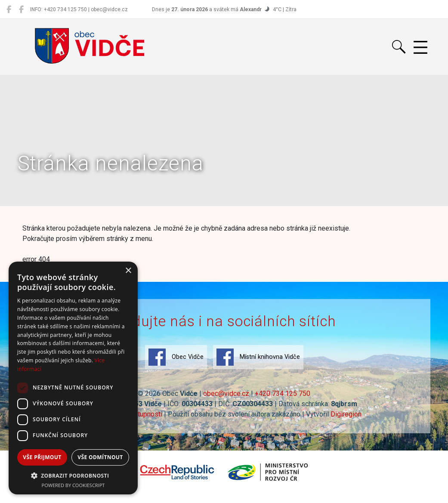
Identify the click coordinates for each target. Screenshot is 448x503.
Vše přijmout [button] (42, 457)
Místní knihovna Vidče (258, 357)
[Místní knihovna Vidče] (21, 9)
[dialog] (73, 378)
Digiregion (346, 414)
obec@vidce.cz (226, 393)
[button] (73, 475)
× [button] (128, 271)
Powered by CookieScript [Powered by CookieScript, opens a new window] (73, 485)
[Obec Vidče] (9, 9)
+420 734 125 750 (283, 393)
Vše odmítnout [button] (100, 457)
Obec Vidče (176, 357)
